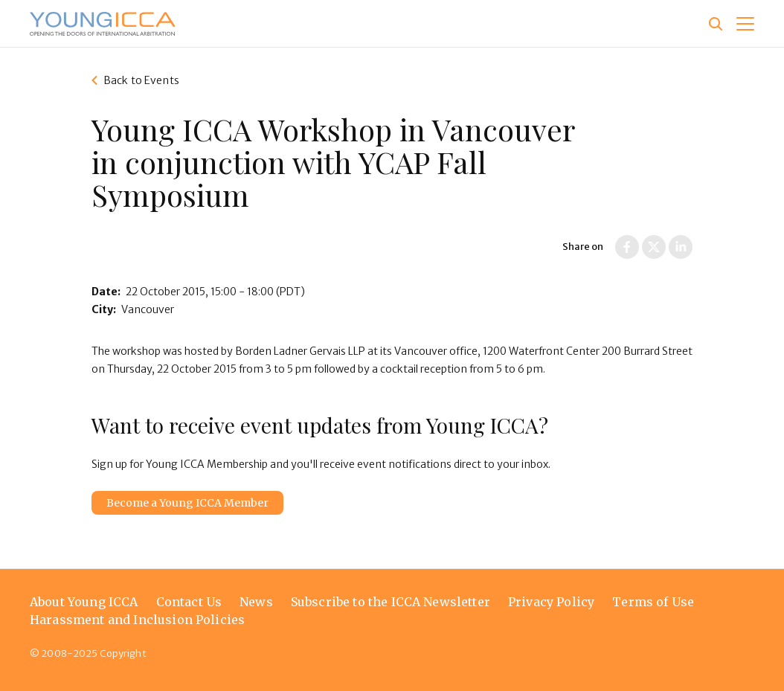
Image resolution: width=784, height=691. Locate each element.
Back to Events (141, 80)
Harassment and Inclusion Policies (137, 620)
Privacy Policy (551, 602)
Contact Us (189, 602)
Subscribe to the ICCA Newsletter (391, 602)
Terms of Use (653, 602)
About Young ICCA (84, 602)
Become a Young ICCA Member (187, 503)
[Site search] (716, 24)
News (256, 602)
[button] (745, 24)
